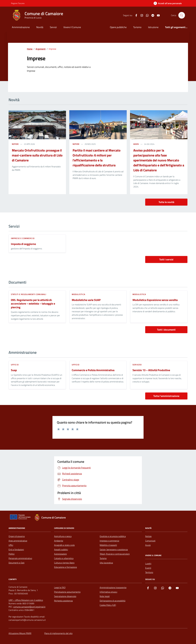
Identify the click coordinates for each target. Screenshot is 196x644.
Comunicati (150, 541)
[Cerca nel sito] (182, 15)
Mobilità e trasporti (108, 545)
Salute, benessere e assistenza (114, 549)
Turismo (137, 27)
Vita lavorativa (106, 563)
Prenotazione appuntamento (67, 592)
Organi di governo (17, 536)
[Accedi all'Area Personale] (168, 3)
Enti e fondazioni (16, 549)
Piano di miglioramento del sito (58, 633)
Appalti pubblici (61, 549)
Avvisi (148, 545)
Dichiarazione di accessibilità (112, 601)
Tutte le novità (166, 202)
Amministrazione (21, 27)
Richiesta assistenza (63, 601)
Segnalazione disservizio (65, 596)
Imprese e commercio (23, 238)
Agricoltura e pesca (63, 536)
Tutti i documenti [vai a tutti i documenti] (166, 330)
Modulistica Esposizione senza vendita (155, 300)
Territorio (149, 572)
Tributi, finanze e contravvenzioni (115, 554)
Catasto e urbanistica (64, 558)
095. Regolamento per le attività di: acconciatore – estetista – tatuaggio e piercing (33, 304)
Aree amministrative (18, 541)
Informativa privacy (108, 592)
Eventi (148, 568)
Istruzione (153, 27)
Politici (12, 554)
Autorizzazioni (60, 554)
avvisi (136, 144)
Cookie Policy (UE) (108, 605)
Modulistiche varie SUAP (86, 300)
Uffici (11, 545)
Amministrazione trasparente (113, 587)
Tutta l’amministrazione (166, 396)
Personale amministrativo (20, 558)
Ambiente (59, 541)
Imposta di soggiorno (23, 244)
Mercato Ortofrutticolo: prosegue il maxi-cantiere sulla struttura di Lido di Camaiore (37, 155)
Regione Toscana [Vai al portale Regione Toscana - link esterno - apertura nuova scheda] (18, 3)
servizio (137, 365)
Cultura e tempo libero (64, 563)
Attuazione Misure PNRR (20, 633)
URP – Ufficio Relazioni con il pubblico (26, 600)
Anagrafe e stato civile (64, 545)
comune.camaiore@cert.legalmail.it (29, 607)
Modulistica (78, 294)
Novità (40, 27)
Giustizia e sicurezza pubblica (113, 536)
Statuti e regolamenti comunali (29, 294)
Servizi (53, 27)
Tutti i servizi (166, 259)
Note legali (105, 596)
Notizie (148, 536)
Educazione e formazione (65, 567)
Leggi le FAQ (60, 587)
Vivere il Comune (72, 27)
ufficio (15, 365)
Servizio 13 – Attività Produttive (151, 370)
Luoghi (148, 563)
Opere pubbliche (118, 27)
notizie (15, 144)
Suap (14, 370)
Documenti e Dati (16, 563)
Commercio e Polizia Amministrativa (93, 370)
